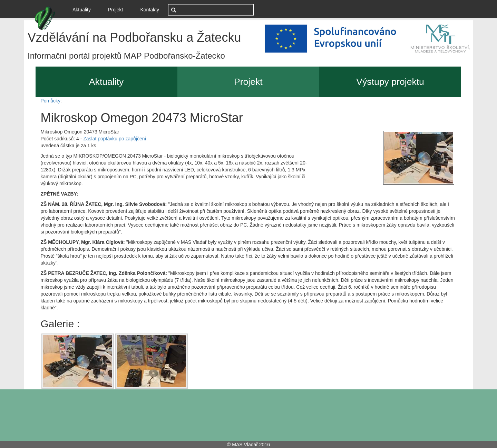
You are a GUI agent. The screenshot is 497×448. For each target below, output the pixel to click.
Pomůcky (51, 101)
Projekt (116, 10)
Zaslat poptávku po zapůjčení (115, 139)
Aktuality (84, 9)
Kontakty (150, 10)
